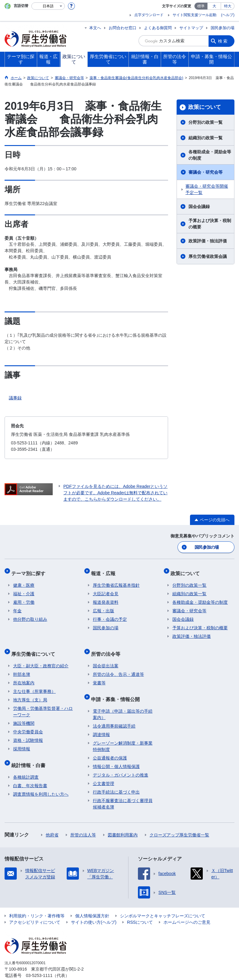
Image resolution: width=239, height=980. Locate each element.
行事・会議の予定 (110, 615)
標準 (201, 6)
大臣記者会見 (106, 589)
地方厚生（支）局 (30, 691)
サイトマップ (191, 28)
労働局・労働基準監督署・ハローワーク (43, 703)
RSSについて (140, 910)
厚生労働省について (35, 647)
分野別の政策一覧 (206, 122)
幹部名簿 (22, 666)
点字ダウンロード (149, 15)
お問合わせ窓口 (123, 28)
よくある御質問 (158, 28)
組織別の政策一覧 (206, 138)
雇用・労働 (24, 598)
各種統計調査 (26, 765)
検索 (223, 41)
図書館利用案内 (123, 822)
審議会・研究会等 (206, 172)
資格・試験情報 (28, 732)
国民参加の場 (223, 28)
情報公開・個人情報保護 (116, 754)
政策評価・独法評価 (208, 241)
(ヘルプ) (228, 15)
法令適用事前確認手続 (114, 714)
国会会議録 (199, 207)
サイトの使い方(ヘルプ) (94, 910)
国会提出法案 (106, 657)
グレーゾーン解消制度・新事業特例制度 (123, 734)
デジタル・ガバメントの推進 (121, 763)
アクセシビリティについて (35, 910)
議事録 (15, 398)
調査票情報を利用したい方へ (41, 782)
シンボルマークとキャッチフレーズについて (163, 903)
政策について (205, 107)
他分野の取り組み (30, 615)
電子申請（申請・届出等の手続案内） (123, 702)
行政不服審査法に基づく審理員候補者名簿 (123, 791)
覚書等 (99, 674)
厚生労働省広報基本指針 (116, 581)
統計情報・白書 (30, 754)
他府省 (52, 822)
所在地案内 (24, 674)
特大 (228, 6)
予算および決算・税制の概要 (210, 224)
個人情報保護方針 (92, 903)
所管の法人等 (83, 822)
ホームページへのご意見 (187, 910)
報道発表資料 (106, 598)
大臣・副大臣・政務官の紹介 (41, 657)
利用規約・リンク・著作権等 (37, 903)
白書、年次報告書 (30, 773)
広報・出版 (104, 606)
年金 (17, 606)
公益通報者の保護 (110, 745)
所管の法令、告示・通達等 (118, 666)
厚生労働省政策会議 (208, 256)
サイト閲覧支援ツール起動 (195, 15)
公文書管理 (104, 771)
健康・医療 (24, 581)
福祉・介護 (24, 589)
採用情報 (22, 740)
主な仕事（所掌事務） (34, 683)
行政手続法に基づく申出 (116, 780)
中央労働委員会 (28, 723)
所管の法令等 (107, 647)
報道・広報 (105, 570)
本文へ (95, 28)
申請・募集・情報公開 (117, 688)
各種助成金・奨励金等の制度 (210, 155)
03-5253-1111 (39, 963)
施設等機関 (24, 715)
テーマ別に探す (30, 570)
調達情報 (101, 722)
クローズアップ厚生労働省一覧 (179, 822)
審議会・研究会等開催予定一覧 (207, 189)
